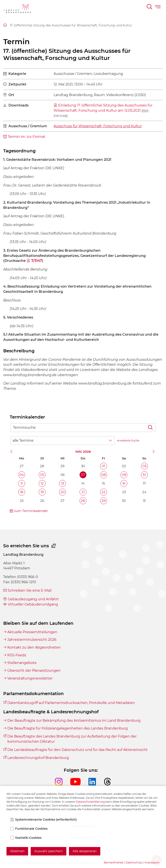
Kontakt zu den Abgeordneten (34, 647)
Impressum (152, 862)
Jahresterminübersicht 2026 (32, 640)
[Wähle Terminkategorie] (63, 441)
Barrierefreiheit (114, 862)
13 (63, 483)
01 (103, 466)
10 (144, 475)
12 (42, 483)
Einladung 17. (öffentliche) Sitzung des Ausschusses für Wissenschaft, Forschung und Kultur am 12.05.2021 (103, 110)
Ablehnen (17, 851)
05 (42, 475)
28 (83, 501)
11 (22, 483)
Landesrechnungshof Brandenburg (38, 758)
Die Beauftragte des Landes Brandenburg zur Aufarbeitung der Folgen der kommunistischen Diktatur (72, 739)
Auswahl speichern (49, 851)
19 (42, 492)
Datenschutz (134, 862)
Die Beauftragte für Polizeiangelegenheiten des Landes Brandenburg (68, 728)
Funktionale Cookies (29, 829)
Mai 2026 (83, 452)
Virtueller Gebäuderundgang (33, 604)
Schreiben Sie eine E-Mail (30, 590)
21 (83, 492)
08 (104, 475)
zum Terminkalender (31, 511)
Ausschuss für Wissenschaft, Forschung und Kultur (98, 126)
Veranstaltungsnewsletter (30, 678)
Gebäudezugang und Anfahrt (33, 599)
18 (22, 492)
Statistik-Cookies (26, 838)
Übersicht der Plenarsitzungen (34, 671)
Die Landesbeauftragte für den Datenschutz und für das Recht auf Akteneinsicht (77, 750)
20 (63, 492)
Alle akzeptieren (85, 851)
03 (144, 466)
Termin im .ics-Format (27, 137)
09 (124, 475)
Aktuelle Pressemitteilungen (32, 632)
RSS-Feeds (17, 655)
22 (104, 492)
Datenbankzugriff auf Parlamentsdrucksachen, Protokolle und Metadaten (71, 703)
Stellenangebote (22, 663)
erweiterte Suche (128, 440)
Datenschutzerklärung (90, 802)
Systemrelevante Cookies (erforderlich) (44, 820)
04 (22, 475)
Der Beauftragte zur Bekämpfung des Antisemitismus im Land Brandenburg (74, 721)
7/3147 (37, 261)
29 (104, 501)
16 (124, 483)
